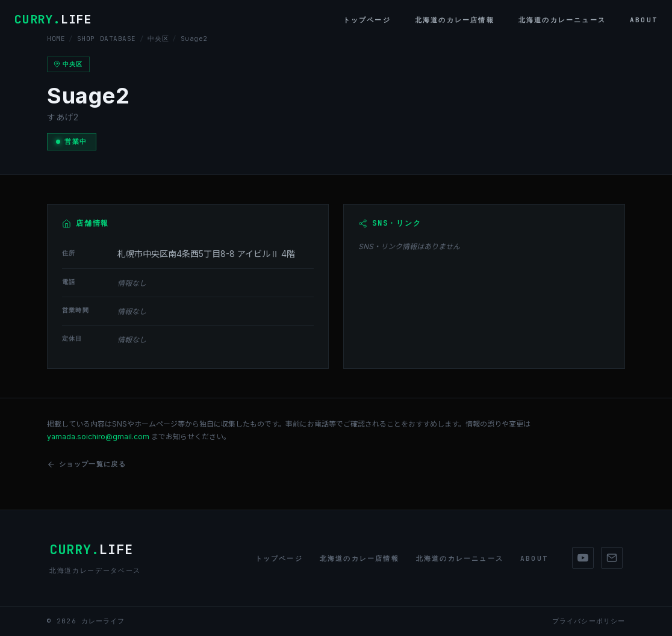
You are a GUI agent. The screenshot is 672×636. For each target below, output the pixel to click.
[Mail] (612, 558)
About (644, 20)
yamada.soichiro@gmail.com (98, 437)
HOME (56, 39)
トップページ (367, 20)
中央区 (158, 39)
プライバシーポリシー (589, 621)
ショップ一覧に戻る (86, 464)
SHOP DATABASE (107, 39)
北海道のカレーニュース (562, 20)
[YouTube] (583, 558)
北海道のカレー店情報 (455, 20)
